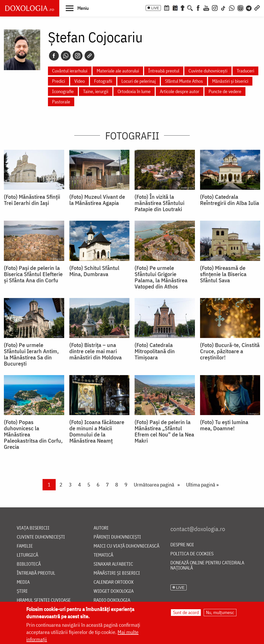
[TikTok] (223, 7)
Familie (25, 546)
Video (80, 81)
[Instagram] (215, 7)
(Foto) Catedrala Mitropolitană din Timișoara (155, 351)
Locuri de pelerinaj (139, 81)
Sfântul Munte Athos (184, 81)
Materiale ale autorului (118, 71)
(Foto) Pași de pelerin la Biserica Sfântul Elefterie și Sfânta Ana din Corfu (33, 274)
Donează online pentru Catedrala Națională (207, 565)
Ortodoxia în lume (134, 91)
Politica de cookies (192, 554)
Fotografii (103, 81)
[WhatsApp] (232, 7)
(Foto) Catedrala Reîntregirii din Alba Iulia (230, 200)
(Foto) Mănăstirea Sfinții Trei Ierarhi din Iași (32, 200)
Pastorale (61, 102)
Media (23, 582)
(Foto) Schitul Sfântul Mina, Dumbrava (94, 271)
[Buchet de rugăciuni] (183, 7)
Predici (59, 81)
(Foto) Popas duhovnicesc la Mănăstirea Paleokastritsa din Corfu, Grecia (33, 434)
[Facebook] (198, 7)
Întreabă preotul (164, 71)
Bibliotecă (29, 564)
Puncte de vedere (225, 91)
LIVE (155, 8)
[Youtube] (206, 7)
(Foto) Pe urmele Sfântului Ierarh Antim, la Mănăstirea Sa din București (31, 354)
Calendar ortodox (114, 582)
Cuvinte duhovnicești (208, 71)
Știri (22, 591)
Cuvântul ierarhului (70, 71)
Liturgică (27, 555)
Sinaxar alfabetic (113, 564)
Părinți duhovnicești (117, 537)
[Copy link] (89, 56)
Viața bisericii (33, 528)
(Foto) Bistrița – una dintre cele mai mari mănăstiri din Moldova (96, 351)
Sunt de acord (186, 612)
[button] (77, 8)
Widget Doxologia (114, 591)
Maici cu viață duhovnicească (126, 546)
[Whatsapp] (66, 56)
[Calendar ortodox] (167, 7)
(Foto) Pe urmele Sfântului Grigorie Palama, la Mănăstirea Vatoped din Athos (161, 277)
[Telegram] (249, 7)
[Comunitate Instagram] (240, 7)
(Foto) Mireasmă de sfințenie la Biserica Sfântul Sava (223, 274)
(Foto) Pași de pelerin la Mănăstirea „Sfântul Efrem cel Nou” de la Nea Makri (164, 431)
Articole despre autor (180, 91)
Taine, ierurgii (96, 91)
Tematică (103, 555)
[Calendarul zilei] (175, 7)
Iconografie (63, 91)
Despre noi (182, 545)
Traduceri (245, 71)
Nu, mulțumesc (220, 612)
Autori (101, 528)
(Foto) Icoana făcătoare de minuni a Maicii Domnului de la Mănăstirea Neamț (97, 431)
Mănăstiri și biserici (230, 81)
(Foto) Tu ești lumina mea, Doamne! (224, 425)
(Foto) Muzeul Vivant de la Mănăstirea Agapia (97, 200)
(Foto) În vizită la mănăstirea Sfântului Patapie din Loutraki (159, 203)
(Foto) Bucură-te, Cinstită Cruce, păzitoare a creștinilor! (230, 351)
